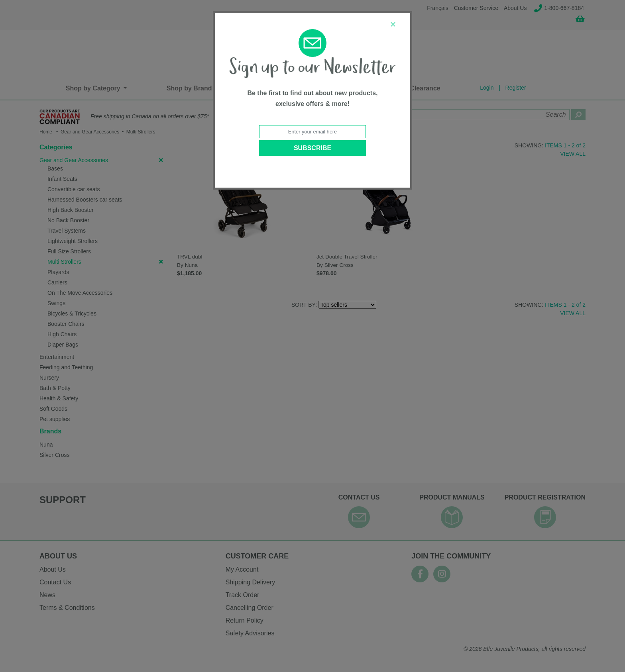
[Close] (393, 24)
